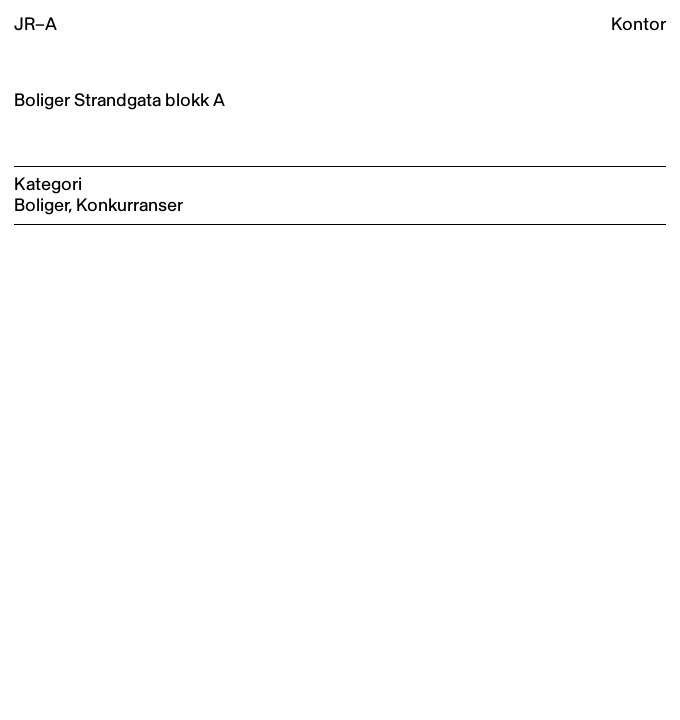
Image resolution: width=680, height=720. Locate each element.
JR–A (35, 24)
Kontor (638, 24)
